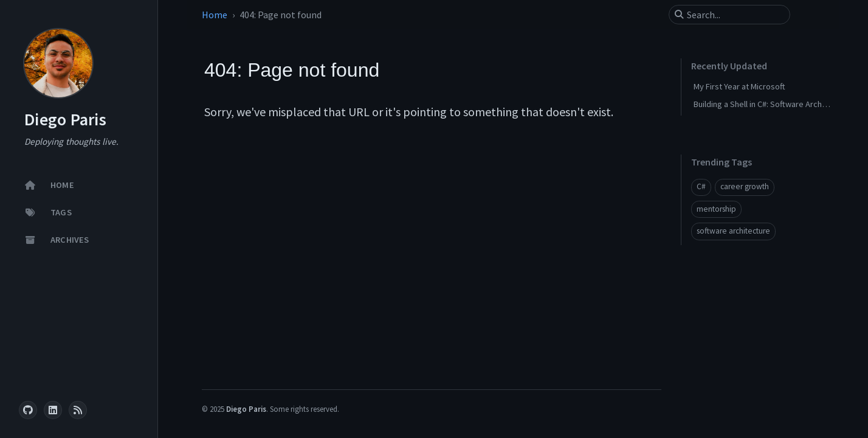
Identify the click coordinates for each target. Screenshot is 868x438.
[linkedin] (53, 410)
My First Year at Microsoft (739, 86)
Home (215, 15)
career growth (745, 186)
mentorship (716, 209)
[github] (28, 410)
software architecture (733, 231)
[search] (734, 15)
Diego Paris (65, 120)
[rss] (78, 410)
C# (701, 186)
